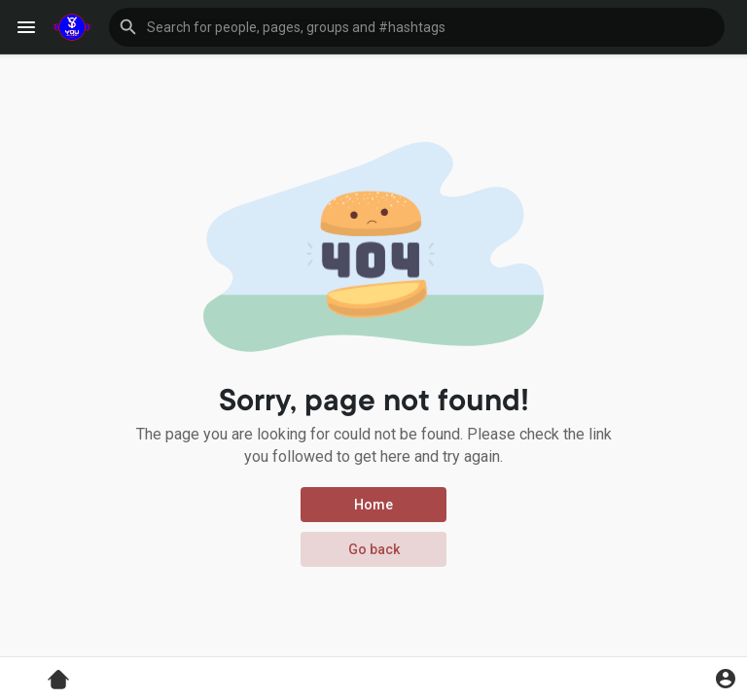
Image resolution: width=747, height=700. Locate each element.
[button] (417, 27)
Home (373, 505)
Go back (374, 549)
